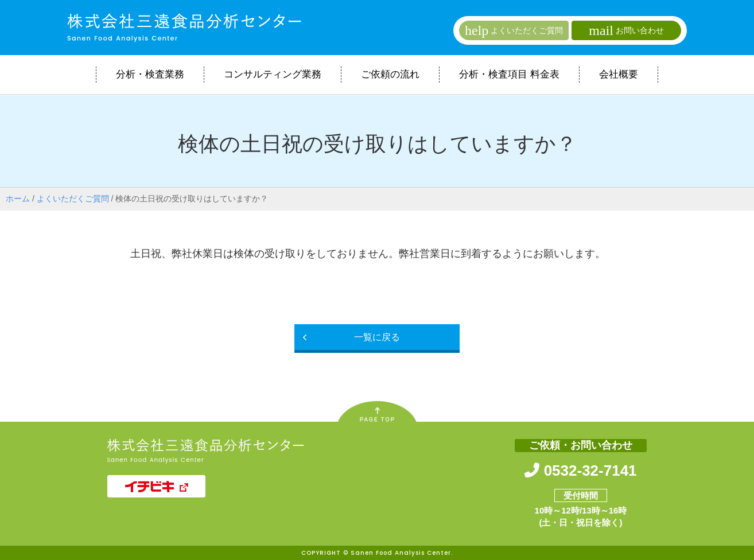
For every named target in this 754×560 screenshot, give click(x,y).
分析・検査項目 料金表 (509, 74)
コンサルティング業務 (273, 74)
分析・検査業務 (150, 74)
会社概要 (619, 74)
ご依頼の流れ (390, 74)
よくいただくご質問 (73, 199)
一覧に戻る (377, 337)
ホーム (18, 199)
